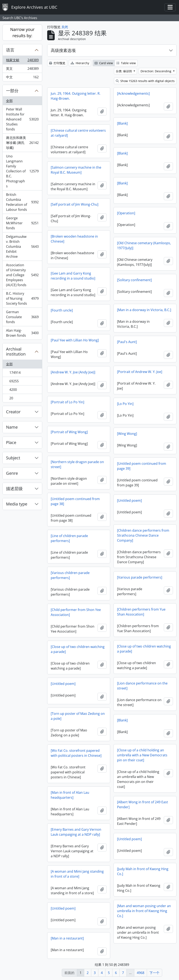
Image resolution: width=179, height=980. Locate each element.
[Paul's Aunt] (127, 342)
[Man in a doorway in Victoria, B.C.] (144, 310)
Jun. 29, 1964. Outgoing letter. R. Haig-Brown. (76, 96)
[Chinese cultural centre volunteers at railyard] (78, 133)
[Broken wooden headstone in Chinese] (74, 239)
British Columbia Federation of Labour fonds (22, 202)
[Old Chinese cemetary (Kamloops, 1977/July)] (144, 245)
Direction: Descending (156, 71)
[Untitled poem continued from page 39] (142, 466)
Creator (13, 412)
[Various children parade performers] (70, 575)
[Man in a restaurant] (67, 938)
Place (11, 442)
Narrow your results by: (22, 33)
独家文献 (22, 61)
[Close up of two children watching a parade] (144, 649)
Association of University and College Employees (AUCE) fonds (22, 275)
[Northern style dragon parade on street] (77, 464)
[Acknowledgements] (133, 93)
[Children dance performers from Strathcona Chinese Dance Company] (143, 535)
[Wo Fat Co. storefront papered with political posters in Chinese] (76, 753)
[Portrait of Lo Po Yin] (67, 402)
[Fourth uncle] (62, 310)
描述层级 (14, 489)
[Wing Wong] (127, 434)
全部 (9, 101)
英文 (22, 69)
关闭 (65, 27)
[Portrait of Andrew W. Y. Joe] (140, 372)
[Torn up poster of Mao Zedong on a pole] (78, 716)
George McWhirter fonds (22, 223)
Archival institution (16, 351)
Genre (12, 473)
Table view (126, 63)
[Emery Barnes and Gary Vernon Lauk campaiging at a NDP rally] (76, 832)
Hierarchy (80, 63)
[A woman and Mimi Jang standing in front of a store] (77, 874)
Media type (17, 504)
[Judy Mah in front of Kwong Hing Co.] (143, 871)
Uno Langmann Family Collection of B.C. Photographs (22, 171)
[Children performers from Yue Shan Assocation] (141, 612)
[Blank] (122, 123)
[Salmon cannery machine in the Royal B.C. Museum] (76, 170)
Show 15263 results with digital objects (145, 81)
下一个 (154, 973)
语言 (10, 50)
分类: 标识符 (124, 71)
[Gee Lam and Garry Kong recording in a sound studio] (73, 276)
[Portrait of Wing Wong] (69, 432)
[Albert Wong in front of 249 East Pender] (143, 805)
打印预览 (57, 63)
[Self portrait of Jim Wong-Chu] (75, 204)
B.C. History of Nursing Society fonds (22, 298)
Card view (104, 63)
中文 (22, 78)
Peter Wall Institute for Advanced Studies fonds (22, 119)
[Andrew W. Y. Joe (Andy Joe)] (73, 372)
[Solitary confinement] (134, 280)
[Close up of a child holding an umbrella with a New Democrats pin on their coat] (142, 755)
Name (12, 427)
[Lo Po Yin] (125, 404)
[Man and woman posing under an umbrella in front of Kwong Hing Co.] (144, 911)
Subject (13, 458)
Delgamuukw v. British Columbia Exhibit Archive (22, 247)
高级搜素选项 (63, 50)
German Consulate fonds (22, 317)
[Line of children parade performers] (69, 538)
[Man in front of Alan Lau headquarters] (70, 795)
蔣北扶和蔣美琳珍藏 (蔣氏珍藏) (22, 143)
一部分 (12, 91)
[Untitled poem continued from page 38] (75, 501)
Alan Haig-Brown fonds (22, 333)
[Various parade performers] (140, 577)
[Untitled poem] (129, 500)
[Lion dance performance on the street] (142, 686)
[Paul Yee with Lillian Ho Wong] (75, 340)
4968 (141, 973)
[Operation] (126, 213)
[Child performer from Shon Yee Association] (76, 612)
